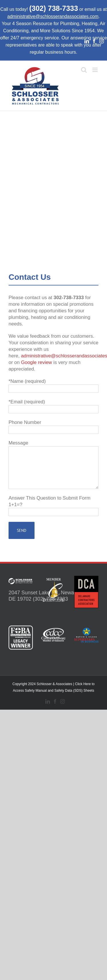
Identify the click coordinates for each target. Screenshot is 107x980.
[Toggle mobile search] (84, 70)
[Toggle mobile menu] (95, 70)
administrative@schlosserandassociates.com (53, 16)
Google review (36, 362)
